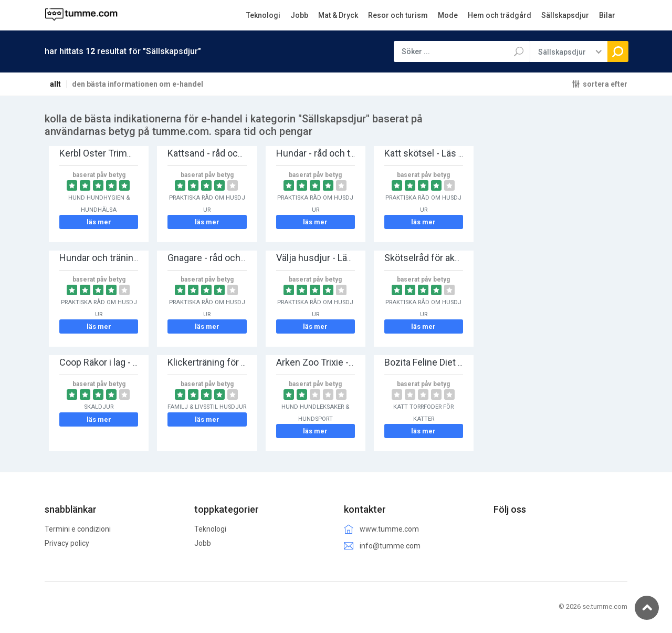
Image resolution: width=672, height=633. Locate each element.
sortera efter (605, 84)
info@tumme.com (390, 546)
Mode (448, 15)
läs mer (99, 222)
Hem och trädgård (500, 15)
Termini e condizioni (78, 529)
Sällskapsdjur (565, 15)
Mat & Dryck (338, 15)
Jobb (299, 15)
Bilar (607, 15)
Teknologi (263, 15)
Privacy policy (67, 543)
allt (55, 84)
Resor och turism (398, 15)
